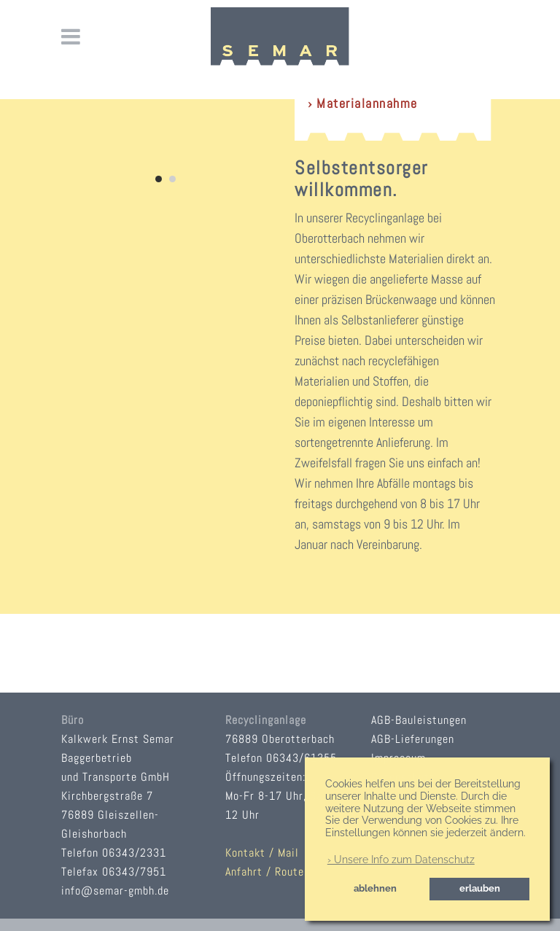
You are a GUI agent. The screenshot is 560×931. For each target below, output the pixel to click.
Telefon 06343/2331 (114, 853)
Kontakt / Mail (262, 853)
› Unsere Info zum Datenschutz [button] (401, 860)
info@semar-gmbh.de (115, 891)
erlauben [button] (480, 888)
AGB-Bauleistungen (419, 720)
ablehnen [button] (375, 888)
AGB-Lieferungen (413, 739)
